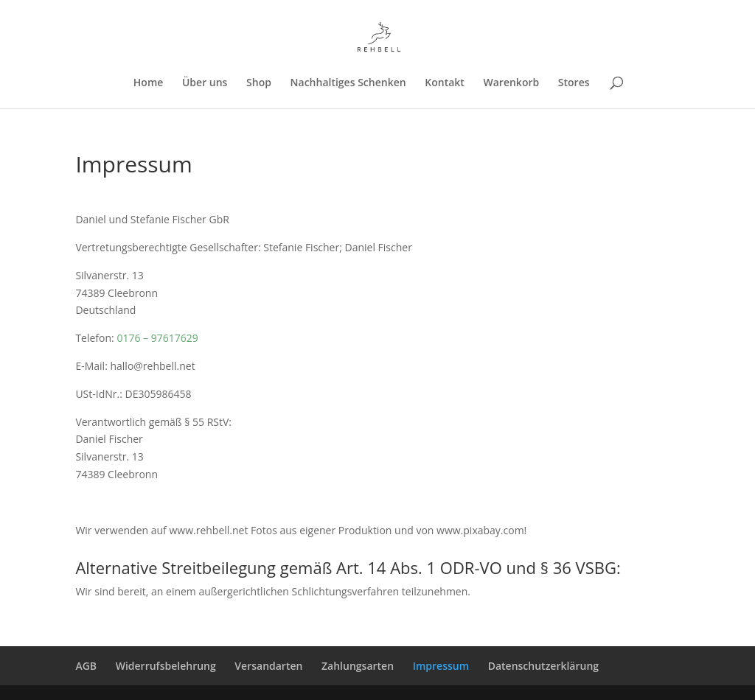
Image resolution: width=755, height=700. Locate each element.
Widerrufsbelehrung (166, 666)
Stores (574, 83)
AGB (86, 666)
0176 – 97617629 (157, 338)
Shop (259, 83)
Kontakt (445, 83)
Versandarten (268, 666)
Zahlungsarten (358, 666)
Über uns (205, 83)
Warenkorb (512, 83)
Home (149, 83)
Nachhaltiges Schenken (348, 83)
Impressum (441, 666)
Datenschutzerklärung (543, 666)
